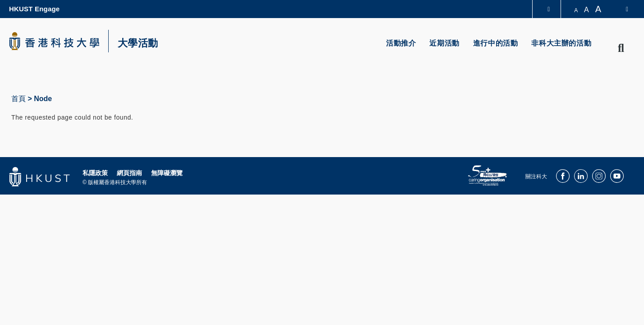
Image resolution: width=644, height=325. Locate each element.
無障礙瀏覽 (167, 173)
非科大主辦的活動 (561, 43)
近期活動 (444, 43)
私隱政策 (95, 173)
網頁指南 (129, 173)
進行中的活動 (496, 43)
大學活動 (138, 43)
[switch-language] (621, 9)
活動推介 (401, 43)
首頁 (18, 99)
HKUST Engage (34, 9)
